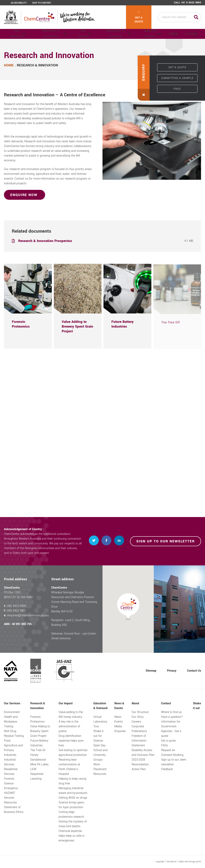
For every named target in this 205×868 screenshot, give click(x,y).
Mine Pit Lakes (39, 764)
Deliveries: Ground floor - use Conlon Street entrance (74, 636)
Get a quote (139, 17)
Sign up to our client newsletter (174, 762)
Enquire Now (25, 195)
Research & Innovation (47, 34)
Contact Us (194, 671)
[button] (144, 78)
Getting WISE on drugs (73, 798)
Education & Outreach (105, 34)
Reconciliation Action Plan (140, 767)
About (160, 34)
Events (119, 722)
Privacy (172, 671)
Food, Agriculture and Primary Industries (13, 748)
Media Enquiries (120, 729)
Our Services (16, 34)
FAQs (177, 89)
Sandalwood (38, 760)
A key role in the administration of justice (69, 726)
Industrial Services (10, 762)
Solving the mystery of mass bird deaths (73, 824)
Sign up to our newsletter (166, 541)
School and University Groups (100, 755)
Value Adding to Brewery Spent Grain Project (40, 731)
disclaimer (172, 862)
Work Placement (100, 767)
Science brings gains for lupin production (71, 805)
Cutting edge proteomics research (71, 814)
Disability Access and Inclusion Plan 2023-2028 (143, 755)
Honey (34, 755)
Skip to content (42, 3)
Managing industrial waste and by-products (73, 791)
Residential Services (11, 772)
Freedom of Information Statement (139, 741)
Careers (136, 722)
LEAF (34, 769)
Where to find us (171, 712)
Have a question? (172, 717)
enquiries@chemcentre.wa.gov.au (28, 615)
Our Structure (140, 712)
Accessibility (19, 3)
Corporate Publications (139, 729)
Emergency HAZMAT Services (11, 793)
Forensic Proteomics (37, 719)
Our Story (138, 717)
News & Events (135, 34)
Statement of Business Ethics (14, 810)
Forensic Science (9, 781)
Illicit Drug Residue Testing (14, 734)
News (118, 717)
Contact (186, 34)
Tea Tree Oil (38, 750)
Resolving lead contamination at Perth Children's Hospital (69, 767)
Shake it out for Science (98, 736)
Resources (10, 803)
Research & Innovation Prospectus (46, 241)
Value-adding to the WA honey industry (71, 715)
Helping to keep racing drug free (72, 781)
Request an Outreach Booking (172, 753)
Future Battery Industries (39, 743)
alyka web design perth (190, 862)
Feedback (167, 769)
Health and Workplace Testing (11, 722)
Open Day (99, 745)
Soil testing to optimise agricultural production (73, 753)
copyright (160, 862)
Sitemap (151, 671)
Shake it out (197, 706)
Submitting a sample (177, 78)
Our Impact (76, 34)
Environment (12, 712)
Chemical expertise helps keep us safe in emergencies (72, 836)
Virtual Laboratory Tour (100, 722)
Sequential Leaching (37, 776)
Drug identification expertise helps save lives (71, 741)
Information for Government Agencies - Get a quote (171, 729)
